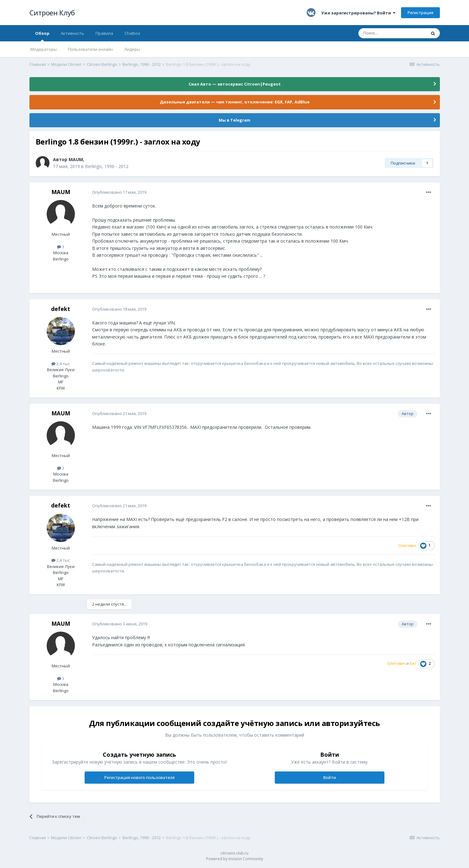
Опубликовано (119, 192)
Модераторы (44, 49)
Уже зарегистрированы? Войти (358, 13)
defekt (61, 309)
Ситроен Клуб (52, 13)
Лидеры (132, 49)
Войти (330, 777)
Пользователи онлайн (90, 49)
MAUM (76, 159)
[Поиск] (392, 33)
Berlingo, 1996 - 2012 (107, 166)
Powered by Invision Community (235, 859)
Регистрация (420, 13)
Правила (104, 33)
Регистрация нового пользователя (139, 777)
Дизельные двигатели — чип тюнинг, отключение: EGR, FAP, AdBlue (235, 102)
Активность (73, 33)
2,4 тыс (61, 364)
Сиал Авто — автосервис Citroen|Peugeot (235, 84)
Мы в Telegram (234, 120)
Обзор (42, 36)
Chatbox (132, 33)
